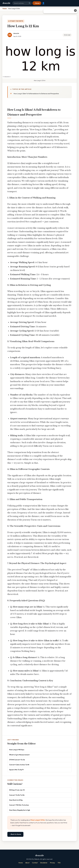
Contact (35, 863)
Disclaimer (44, 863)
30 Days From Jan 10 (17, 790)
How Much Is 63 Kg (16, 800)
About (27, 863)
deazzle (6, 3)
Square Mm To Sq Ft (16, 770)
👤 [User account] (43, 3)
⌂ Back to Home (15, 834)
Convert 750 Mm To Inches (19, 805)
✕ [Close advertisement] (75, 10)
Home (21, 863)
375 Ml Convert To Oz (17, 760)
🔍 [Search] (30, 3)
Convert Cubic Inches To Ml (19, 765)
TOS (59, 863)
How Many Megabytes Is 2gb (20, 810)
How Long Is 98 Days (17, 750)
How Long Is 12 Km (38, 820)
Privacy (52, 863)
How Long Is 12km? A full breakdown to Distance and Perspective (36, 94)
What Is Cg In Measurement (19, 755)
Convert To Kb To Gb (17, 795)
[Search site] (22, 3)
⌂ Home (37, 3)
